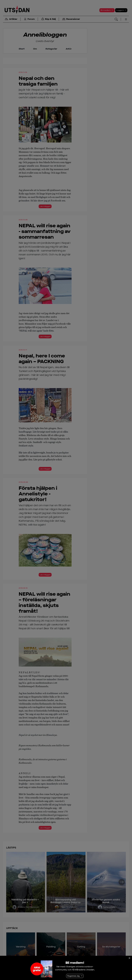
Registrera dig (73, 976)
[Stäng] (129, 958)
